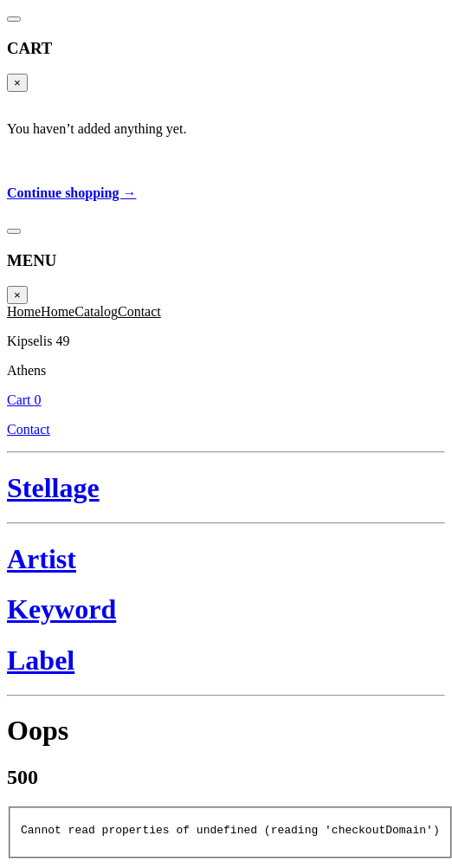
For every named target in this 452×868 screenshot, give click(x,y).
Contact (301, 42)
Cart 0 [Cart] (301, 23)
